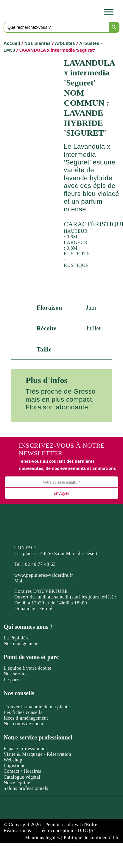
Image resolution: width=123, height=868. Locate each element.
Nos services (17, 674)
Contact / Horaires (22, 771)
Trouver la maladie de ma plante (37, 707)
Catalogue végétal (22, 777)
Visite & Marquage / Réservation (37, 754)
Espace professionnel (25, 749)
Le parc (11, 680)
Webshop (13, 760)
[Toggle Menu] (109, 12)
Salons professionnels (26, 788)
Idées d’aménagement (26, 718)
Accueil (12, 43)
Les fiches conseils (23, 712)
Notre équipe (17, 783)
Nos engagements (22, 643)
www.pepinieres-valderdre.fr (44, 575)
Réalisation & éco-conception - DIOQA (49, 830)
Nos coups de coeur (24, 724)
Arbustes (65, 43)
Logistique (14, 765)
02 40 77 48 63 (40, 564)
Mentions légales (42, 838)
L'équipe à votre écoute (28, 668)
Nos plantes (38, 43)
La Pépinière (17, 638)
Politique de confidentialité (92, 838)
